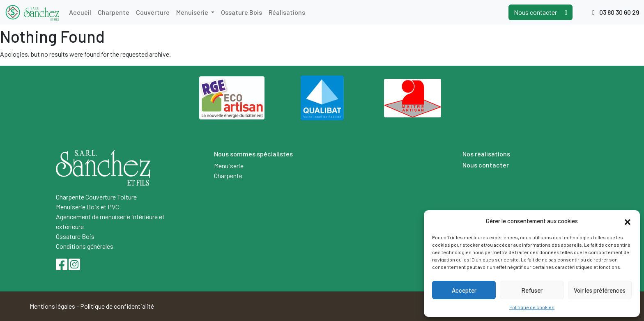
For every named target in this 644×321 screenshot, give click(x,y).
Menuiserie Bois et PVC (87, 207)
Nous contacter (540, 12)
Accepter (464, 290)
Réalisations (287, 12)
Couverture (153, 12)
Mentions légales (52, 306)
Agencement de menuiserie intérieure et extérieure (110, 221)
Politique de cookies (532, 307)
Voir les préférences (600, 290)
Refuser (532, 290)
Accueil (80, 12)
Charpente (114, 12)
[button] (628, 221)
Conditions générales (85, 246)
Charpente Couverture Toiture (96, 197)
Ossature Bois (241, 12)
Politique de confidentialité (117, 306)
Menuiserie (193, 12)
